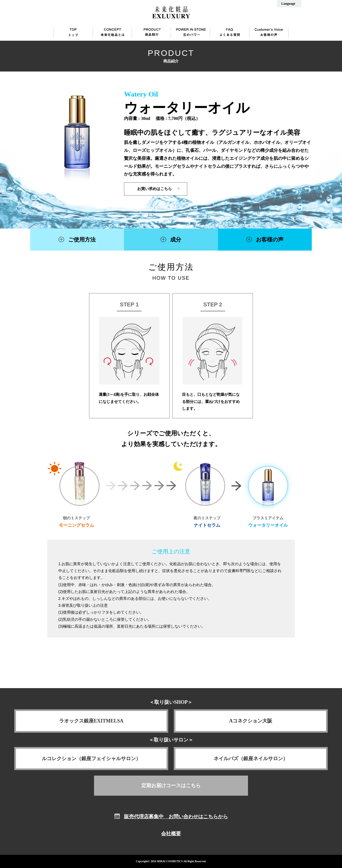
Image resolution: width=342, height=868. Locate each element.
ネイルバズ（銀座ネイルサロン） (251, 759)
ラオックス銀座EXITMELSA (91, 721)
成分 (176, 240)
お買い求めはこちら (155, 189)
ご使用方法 (82, 240)
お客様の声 (270, 240)
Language (288, 4)
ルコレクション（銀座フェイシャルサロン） (91, 759)
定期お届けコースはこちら (171, 785)
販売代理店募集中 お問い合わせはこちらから (176, 817)
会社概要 (171, 834)
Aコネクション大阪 (251, 721)
